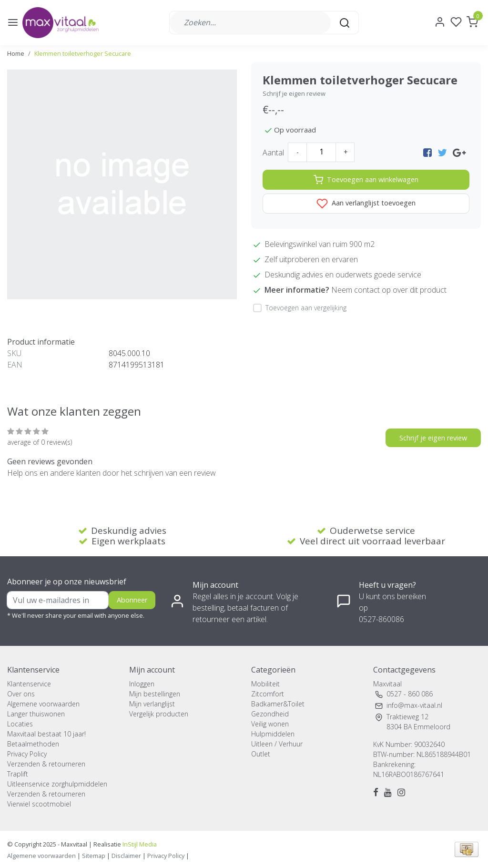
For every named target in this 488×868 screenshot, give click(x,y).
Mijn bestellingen (155, 694)
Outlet (261, 754)
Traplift (18, 774)
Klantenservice (29, 684)
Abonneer (132, 600)
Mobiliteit (265, 684)
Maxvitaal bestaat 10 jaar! (46, 734)
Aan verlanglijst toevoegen (366, 204)
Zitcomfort (268, 694)
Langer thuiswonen (36, 714)
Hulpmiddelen (273, 734)
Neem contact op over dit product (389, 290)
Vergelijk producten (159, 714)
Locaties (20, 724)
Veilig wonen (270, 724)
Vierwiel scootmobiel (39, 804)
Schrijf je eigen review (294, 93)
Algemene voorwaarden (43, 704)
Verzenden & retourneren (46, 764)
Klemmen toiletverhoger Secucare (83, 53)
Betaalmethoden (33, 744)
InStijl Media (139, 844)
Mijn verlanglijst (152, 704)
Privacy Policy (27, 754)
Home (16, 53)
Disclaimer (126, 856)
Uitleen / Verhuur (277, 744)
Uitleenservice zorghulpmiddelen (57, 784)
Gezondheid (270, 714)
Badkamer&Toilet (278, 704)
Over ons (21, 694)
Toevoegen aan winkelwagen (366, 180)
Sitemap (94, 856)
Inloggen (142, 684)
